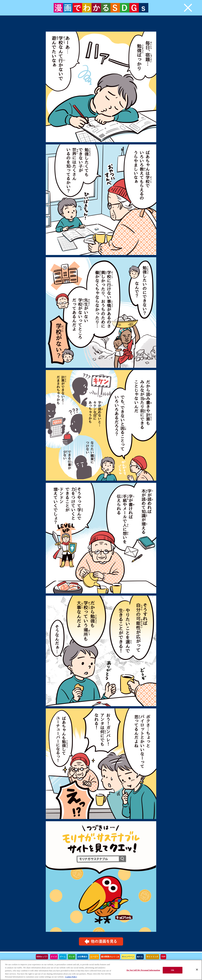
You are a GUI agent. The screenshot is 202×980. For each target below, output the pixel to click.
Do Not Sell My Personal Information (143, 970)
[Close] (197, 970)
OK (172, 970)
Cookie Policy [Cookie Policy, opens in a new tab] (71, 977)
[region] (101, 970)
